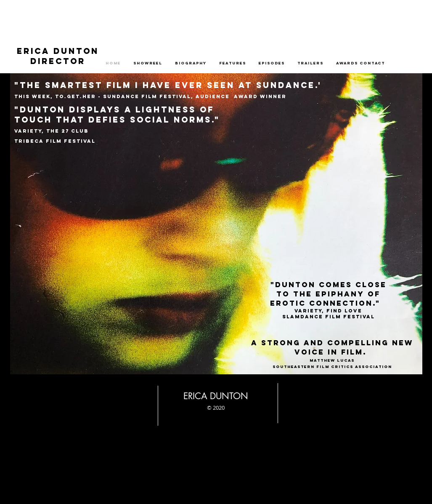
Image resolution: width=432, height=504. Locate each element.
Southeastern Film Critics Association (332, 367)
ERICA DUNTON (58, 51)
